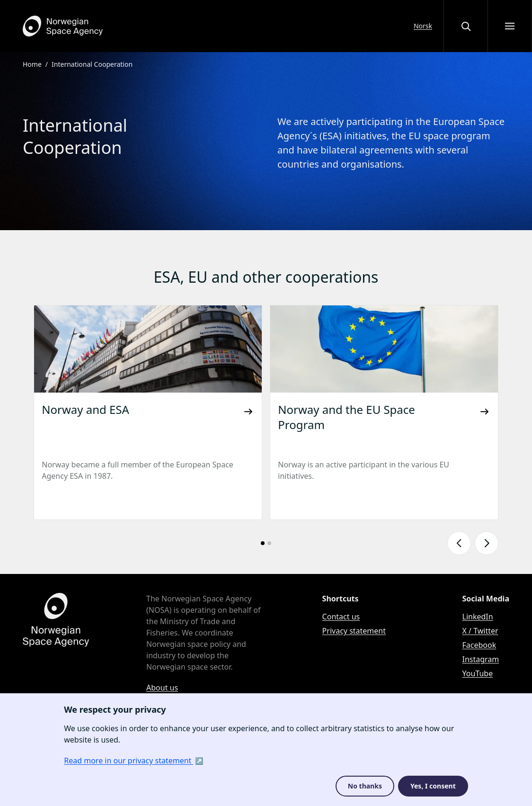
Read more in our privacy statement (129, 761)
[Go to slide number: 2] (269, 543)
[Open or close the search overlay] (466, 26)
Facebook (479, 645)
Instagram (481, 659)
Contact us (341, 617)
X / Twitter (480, 631)
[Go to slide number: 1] (263, 543)
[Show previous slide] (459, 543)
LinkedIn (478, 617)
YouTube (478, 673)
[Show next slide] (487, 543)
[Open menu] (510, 26)
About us (162, 688)
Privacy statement (354, 631)
